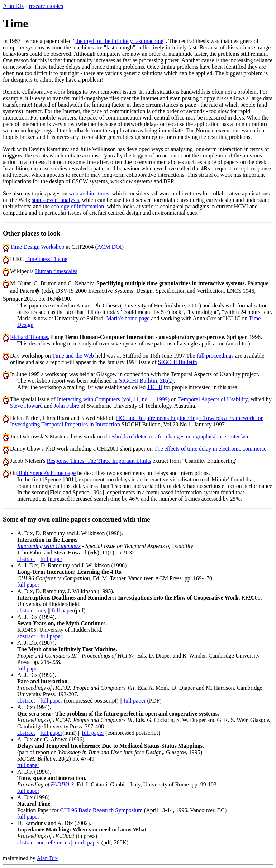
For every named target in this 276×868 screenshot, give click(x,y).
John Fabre (66, 406)
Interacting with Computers (49, 546)
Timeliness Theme (46, 259)
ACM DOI (110, 247)
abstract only (32, 610)
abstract (26, 559)
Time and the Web (73, 356)
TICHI (155, 387)
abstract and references (44, 842)
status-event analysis (56, 200)
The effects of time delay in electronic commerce (210, 449)
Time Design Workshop (37, 247)
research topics (46, 6)
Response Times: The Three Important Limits (99, 461)
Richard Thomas (29, 337)
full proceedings (215, 356)
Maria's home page (128, 318)
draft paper (87, 842)
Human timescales (56, 271)
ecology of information (78, 206)
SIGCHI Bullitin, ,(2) (146, 381)
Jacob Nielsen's (28, 461)
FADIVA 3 (62, 784)
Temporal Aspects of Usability (213, 399)
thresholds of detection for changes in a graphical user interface (177, 437)
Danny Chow (25, 449)
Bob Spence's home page (47, 473)
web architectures (89, 193)
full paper (51, 559)
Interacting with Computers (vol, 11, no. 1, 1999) (113, 399)
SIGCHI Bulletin (178, 362)
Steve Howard (26, 406)
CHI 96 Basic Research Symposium (101, 810)
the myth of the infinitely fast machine (119, 41)
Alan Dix (13, 6)
